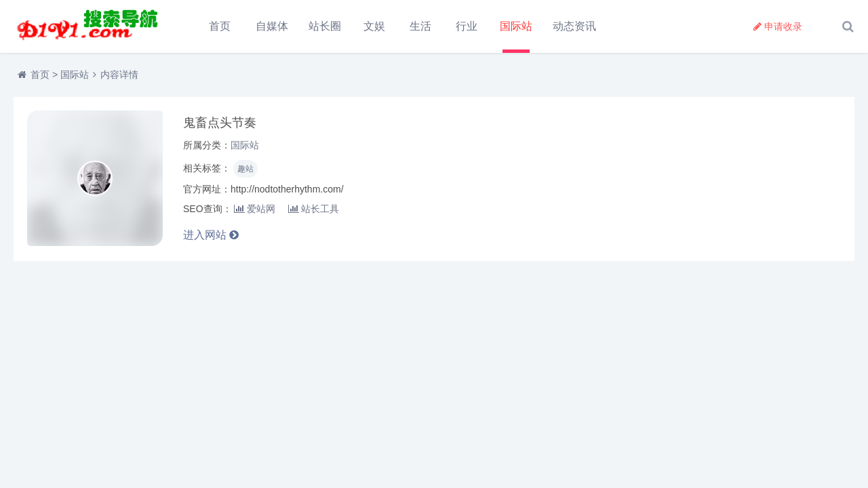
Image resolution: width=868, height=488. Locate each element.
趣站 (245, 169)
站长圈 (325, 26)
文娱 (374, 26)
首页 (220, 26)
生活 (420, 26)
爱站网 (255, 209)
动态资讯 (574, 26)
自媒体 (272, 26)
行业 (467, 26)
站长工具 (314, 209)
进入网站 (211, 235)
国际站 (516, 26)
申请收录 (778, 26)
